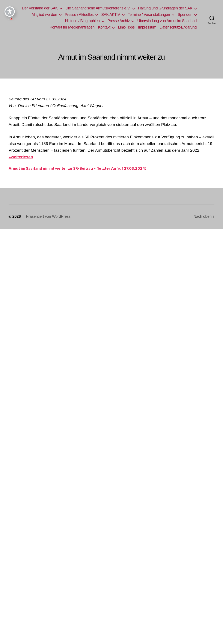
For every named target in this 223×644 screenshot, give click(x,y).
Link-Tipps (167, 27)
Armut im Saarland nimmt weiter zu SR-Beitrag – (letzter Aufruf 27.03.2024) (78, 175)
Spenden (113, 21)
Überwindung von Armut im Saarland (57, 27)
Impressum (188, 27)
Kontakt (145, 27)
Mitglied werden (117, 15)
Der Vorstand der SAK (102, 8)
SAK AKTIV (183, 15)
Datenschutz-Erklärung (178, 33)
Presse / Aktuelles (151, 15)
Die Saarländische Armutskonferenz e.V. (160, 8)
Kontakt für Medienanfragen (112, 27)
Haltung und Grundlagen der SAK (69, 15)
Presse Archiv (181, 21)
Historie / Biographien (145, 21)
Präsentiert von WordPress (48, 223)
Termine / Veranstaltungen (77, 21)
